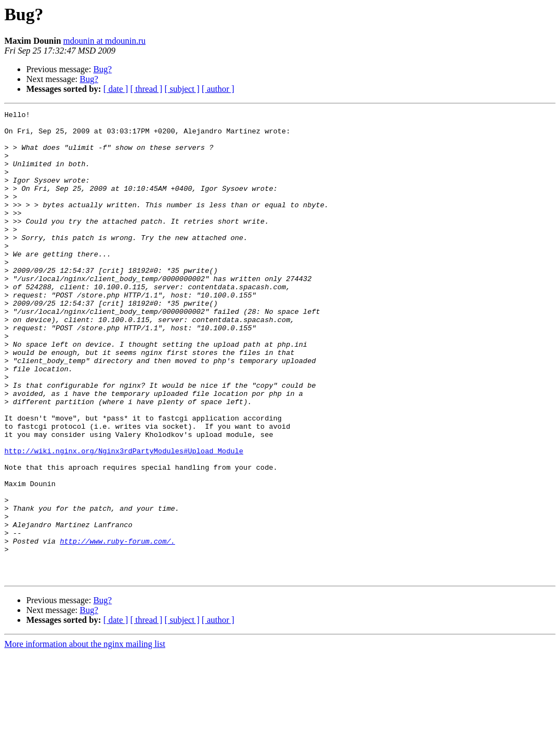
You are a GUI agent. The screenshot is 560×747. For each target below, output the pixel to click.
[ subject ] (182, 89)
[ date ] (116, 89)
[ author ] (218, 89)
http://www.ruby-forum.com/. (117, 628)
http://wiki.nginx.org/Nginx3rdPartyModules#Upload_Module (124, 520)
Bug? (103, 69)
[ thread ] (146, 89)
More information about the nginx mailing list (85, 737)
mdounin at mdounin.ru (105, 41)
